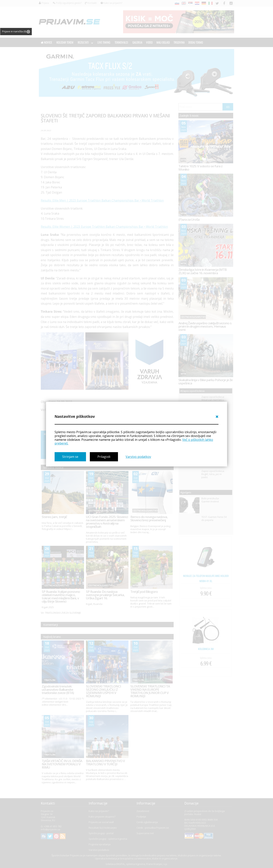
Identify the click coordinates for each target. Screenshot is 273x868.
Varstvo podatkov (138, 457)
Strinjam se (70, 457)
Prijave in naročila (16, 31)
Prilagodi (104, 457)
